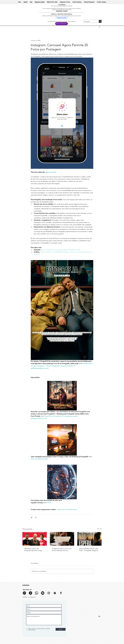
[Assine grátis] (62, 18)
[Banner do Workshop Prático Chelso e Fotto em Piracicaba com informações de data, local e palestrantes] (35, 539)
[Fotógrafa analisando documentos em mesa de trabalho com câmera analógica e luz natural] (62, 539)
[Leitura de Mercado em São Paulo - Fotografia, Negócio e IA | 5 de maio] (89, 539)
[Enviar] (61, 629)
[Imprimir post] (36, 517)
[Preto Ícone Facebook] (61, 593)
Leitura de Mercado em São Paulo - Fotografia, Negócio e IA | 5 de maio (89, 550)
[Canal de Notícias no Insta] (24, 593)
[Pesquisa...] (90, 22)
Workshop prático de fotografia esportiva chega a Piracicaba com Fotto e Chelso (34, 550)
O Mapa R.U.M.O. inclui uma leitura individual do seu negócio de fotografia (62, 550)
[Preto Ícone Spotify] (55, 593)
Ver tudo (99, 529)
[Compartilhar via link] (32, 517)
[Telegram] (30, 593)
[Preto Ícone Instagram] (49, 593)
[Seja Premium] (61, 24)
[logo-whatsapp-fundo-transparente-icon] (37, 593)
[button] (100, 27)
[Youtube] (43, 593)
